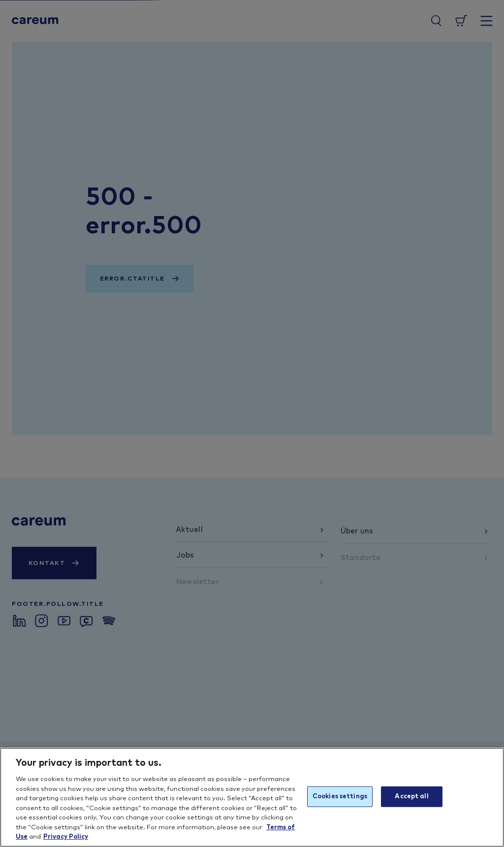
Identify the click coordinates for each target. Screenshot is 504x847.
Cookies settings (340, 797)
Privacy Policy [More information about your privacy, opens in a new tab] (66, 837)
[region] (252, 797)
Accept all (411, 797)
